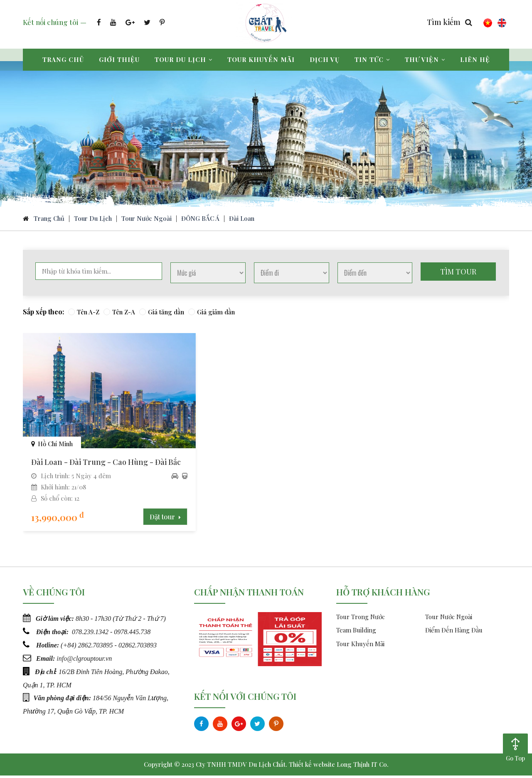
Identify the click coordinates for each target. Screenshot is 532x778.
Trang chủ (63, 59)
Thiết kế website (312, 767)
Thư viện (425, 59)
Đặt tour (149, 519)
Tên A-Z (84, 314)
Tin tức (372, 59)
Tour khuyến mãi (261, 59)
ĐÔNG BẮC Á (200, 220)
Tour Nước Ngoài (147, 220)
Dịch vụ (325, 59)
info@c (66, 660)
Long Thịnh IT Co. (363, 767)
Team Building (356, 632)
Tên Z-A (119, 314)
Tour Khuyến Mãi (360, 646)
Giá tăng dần (162, 314)
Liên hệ (475, 59)
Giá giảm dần (212, 314)
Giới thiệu (119, 59)
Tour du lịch (183, 59)
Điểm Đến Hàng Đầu (454, 632)
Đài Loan (242, 220)
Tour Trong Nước (361, 619)
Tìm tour (458, 274)
